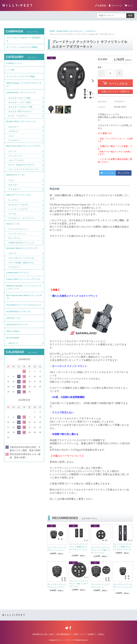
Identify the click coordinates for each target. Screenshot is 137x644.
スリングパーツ (16, 169)
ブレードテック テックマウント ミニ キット (57, 549)
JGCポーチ (14, 378)
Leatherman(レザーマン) (18, 293)
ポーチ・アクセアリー (19, 123)
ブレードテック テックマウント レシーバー (57, 586)
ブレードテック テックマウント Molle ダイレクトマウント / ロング (122, 547)
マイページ (115, 6)
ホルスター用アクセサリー (21, 118)
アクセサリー (93, 31)
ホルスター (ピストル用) (20, 104)
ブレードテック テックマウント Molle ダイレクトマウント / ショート (79, 548)
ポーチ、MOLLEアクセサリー (23, 178)
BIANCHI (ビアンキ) (16, 189)
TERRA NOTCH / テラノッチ (22, 261)
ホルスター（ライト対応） (21, 109)
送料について (79, 634)
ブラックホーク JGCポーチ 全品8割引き (24, 40)
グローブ (13, 273)
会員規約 (91, 634)
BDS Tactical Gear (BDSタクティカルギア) (23, 323)
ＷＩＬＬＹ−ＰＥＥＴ (17, 5)
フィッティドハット (18, 251)
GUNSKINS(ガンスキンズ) (19, 343)
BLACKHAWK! (13, 372)
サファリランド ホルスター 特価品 (23, 49)
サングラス (14, 216)
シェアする (123, 173)
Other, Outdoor (13, 365)
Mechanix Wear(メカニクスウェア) (23, 267)
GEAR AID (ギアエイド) (18, 357)
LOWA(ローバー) (14, 65)
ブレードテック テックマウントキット (100, 586)
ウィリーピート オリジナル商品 (22, 80)
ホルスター (14, 135)
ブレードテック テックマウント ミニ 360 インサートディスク (101, 550)
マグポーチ (14, 140)
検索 (130, 15)
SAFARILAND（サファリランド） (23, 98)
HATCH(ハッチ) (14, 350)
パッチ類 (11, 73)
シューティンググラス (19, 225)
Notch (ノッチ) (13, 241)
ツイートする (107, 173)
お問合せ (101, 634)
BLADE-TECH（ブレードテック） (72, 31)
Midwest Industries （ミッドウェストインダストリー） (24, 312)
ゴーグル (13, 230)
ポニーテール (15, 256)
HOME (52, 31)
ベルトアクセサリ (17, 173)
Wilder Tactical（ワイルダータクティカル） (24, 89)
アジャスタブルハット (19, 247)
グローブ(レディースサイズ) (22, 277)
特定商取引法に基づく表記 (43, 634)
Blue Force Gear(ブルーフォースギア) (23, 157)
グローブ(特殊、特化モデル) (22, 282)
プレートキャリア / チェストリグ (24, 183)
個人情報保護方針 (64, 634)
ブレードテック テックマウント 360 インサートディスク (79, 584)
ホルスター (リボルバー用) (21, 114)
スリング (13, 164)
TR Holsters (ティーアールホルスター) (23, 334)
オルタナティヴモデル (19, 221)
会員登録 (101, 6)
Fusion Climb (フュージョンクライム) (23, 302)
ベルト (12, 144)
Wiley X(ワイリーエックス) (19, 210)
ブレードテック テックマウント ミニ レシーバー (123, 587)
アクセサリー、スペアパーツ (22, 235)
